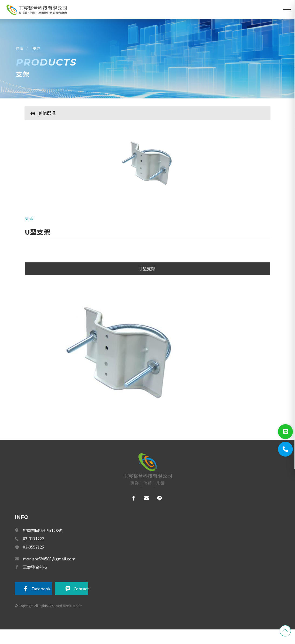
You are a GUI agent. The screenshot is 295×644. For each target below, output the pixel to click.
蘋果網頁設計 (72, 618)
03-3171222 (33, 552)
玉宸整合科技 (35, 579)
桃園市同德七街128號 (42, 543)
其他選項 (43, 122)
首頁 (23, 54)
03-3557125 (33, 560)
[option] (147, 175)
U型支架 (147, 283)
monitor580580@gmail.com (49, 571)
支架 (40, 54)
